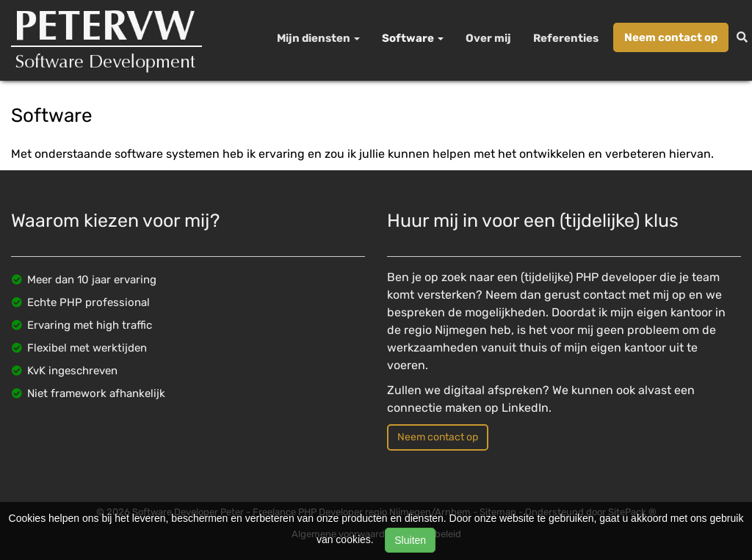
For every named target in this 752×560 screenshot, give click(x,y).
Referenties (566, 38)
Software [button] (413, 38)
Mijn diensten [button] (318, 38)
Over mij (488, 38)
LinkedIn (525, 408)
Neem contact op (671, 37)
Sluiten (410, 540)
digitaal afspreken (493, 390)
